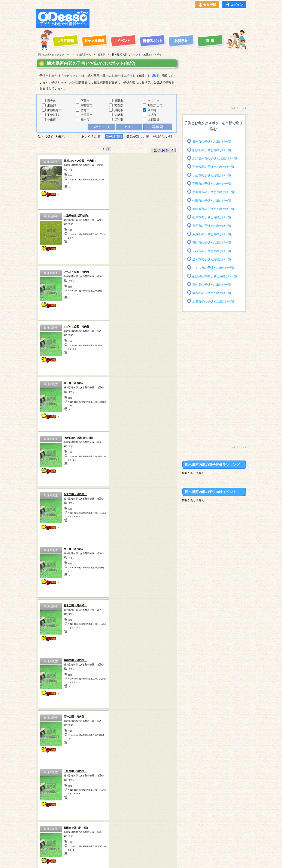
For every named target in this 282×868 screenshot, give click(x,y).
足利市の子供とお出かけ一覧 (212, 259)
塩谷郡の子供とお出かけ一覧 (212, 293)
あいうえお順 (91, 137)
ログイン (234, 5)
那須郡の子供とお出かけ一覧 (212, 150)
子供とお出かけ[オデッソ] (123, 860)
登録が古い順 (163, 137)
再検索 (158, 127)
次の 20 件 (165, 150)
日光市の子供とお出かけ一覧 (212, 142)
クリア (129, 127)
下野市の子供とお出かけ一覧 (212, 184)
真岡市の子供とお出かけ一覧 (212, 243)
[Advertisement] (169, 18)
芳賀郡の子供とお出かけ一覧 (212, 234)
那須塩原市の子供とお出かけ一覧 (215, 159)
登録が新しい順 (138, 137)
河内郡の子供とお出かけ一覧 (212, 285)
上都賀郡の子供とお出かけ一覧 (213, 301)
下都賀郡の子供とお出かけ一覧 (213, 167)
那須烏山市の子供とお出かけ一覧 (215, 276)
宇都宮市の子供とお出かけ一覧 (213, 192)
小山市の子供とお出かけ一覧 (212, 175)
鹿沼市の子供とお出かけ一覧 (212, 226)
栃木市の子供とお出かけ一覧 (212, 217)
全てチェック (102, 127)
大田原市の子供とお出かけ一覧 (213, 209)
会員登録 (207, 5)
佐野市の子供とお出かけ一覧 (212, 200)
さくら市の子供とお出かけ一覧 (213, 268)
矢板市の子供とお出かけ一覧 (212, 251)
